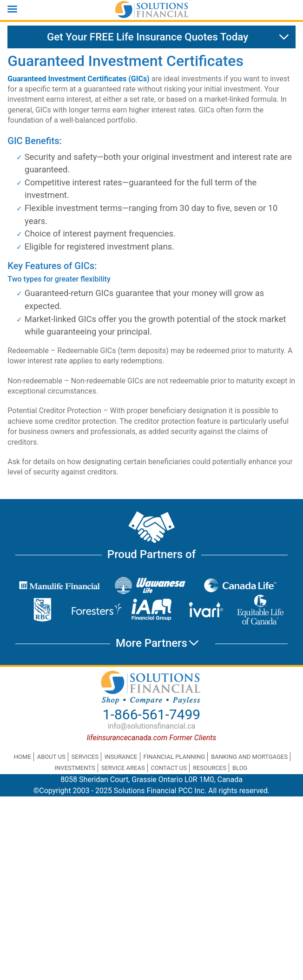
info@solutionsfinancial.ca (152, 726)
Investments (75, 768)
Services (85, 757)
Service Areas (123, 768)
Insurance (121, 757)
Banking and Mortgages (249, 757)
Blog (240, 768)
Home (23, 757)
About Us (51, 757)
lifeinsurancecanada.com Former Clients (152, 738)
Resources (210, 768)
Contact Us (169, 768)
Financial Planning (174, 757)
